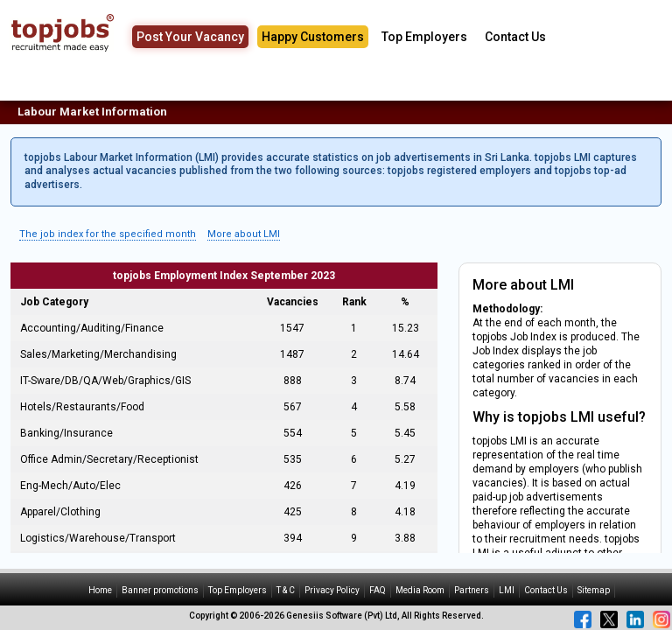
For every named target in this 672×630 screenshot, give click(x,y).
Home (100, 590)
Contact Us (515, 37)
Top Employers (424, 37)
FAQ (378, 590)
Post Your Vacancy (190, 37)
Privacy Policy (332, 590)
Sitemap (594, 590)
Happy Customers (313, 37)
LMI (507, 590)
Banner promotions (160, 590)
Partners (472, 590)
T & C (286, 590)
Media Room (420, 590)
